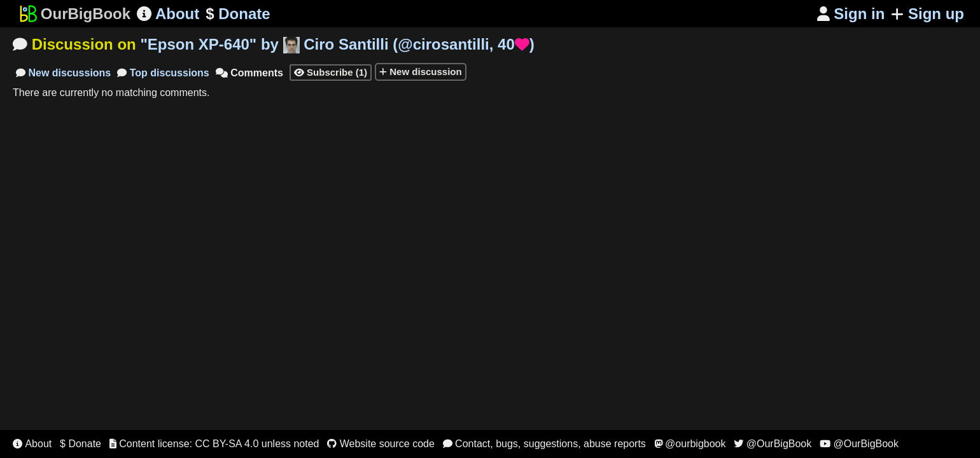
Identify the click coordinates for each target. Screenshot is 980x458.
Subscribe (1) (331, 72)
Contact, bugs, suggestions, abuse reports (544, 444)
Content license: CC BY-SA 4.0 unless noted (214, 444)
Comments (249, 73)
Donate (238, 14)
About (168, 14)
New (63, 73)
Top (163, 73)
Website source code (381, 444)
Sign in (851, 14)
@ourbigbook (690, 444)
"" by (337, 44)
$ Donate (80, 444)
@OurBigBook (773, 444)
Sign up (927, 14)
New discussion (421, 72)
